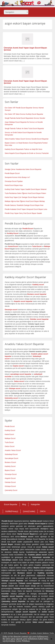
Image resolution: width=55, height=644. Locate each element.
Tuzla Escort (9, 442)
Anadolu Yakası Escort (13, 450)
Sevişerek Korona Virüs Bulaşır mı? (17, 177)
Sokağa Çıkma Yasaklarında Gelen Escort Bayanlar (23, 169)
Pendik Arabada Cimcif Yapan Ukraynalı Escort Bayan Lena (26, 209)
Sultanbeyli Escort (11, 454)
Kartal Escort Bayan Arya (14, 185)
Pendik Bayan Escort (12, 173)
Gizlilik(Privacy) (12, 511)
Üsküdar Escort (10, 482)
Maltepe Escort (10, 438)
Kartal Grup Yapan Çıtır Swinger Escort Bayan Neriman (24, 197)
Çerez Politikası (23, 641)
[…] (23, 61)
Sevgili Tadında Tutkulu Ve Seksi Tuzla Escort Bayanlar (24, 129)
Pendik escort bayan (37, 524)
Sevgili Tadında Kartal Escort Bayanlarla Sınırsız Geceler (25, 118)
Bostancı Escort (10, 462)
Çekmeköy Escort (11, 490)
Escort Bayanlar (11, 504)
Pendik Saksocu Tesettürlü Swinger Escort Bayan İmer (24, 205)
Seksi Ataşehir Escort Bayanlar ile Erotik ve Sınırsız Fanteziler (27, 153)
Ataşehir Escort (10, 478)
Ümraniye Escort (11, 474)
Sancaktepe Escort (12, 458)
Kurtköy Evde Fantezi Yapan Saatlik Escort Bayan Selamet (26, 189)
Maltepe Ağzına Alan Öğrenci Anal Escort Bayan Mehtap (25, 201)
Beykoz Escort (10, 470)
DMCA (43, 511)
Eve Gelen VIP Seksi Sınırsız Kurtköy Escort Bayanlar (24, 114)
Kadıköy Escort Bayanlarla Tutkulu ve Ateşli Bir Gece (24, 149)
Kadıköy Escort (10, 466)
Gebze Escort (10, 446)
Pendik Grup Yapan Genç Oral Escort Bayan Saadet (23, 213)
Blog (24, 504)
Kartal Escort (9, 434)
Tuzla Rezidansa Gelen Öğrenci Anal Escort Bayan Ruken (25, 193)
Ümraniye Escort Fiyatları (14, 181)
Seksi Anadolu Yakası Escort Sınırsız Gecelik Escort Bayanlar (27, 139)
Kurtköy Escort (10, 430)
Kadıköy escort (38, 285)
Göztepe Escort (10, 486)
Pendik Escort (10, 426)
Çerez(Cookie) (29, 511)
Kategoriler (35, 504)
